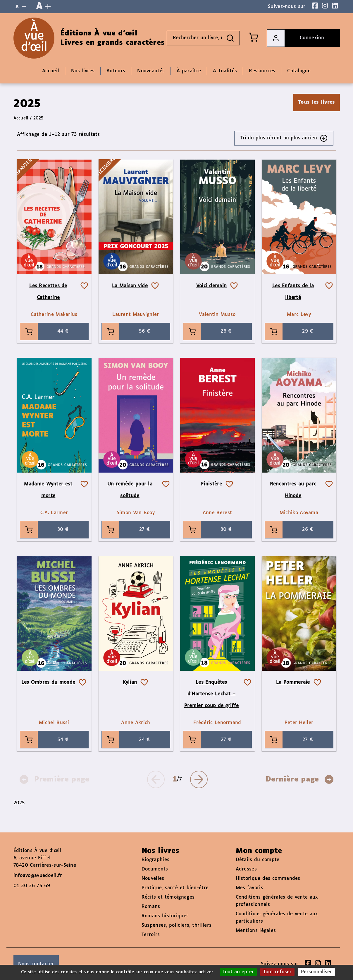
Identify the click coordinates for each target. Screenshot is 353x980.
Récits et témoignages (168, 897)
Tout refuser (277, 972)
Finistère (211, 484)
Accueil (21, 118)
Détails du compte (258, 860)
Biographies (155, 860)
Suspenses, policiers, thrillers (177, 925)
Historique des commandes (268, 879)
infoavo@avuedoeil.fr (38, 876)
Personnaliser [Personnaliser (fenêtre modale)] (316, 972)
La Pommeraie (293, 682)
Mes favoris (249, 888)
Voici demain (212, 286)
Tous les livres (317, 102)
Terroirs (151, 935)
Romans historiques (165, 916)
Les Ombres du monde (48, 682)
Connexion (296, 38)
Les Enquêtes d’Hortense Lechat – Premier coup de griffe (212, 694)
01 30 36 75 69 (32, 886)
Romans (151, 907)
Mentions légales (256, 931)
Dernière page (300, 779)
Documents (155, 869)
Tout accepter (238, 972)
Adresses (246, 869)
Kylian (130, 682)
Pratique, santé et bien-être (175, 888)
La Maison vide (130, 286)
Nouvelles (153, 879)
